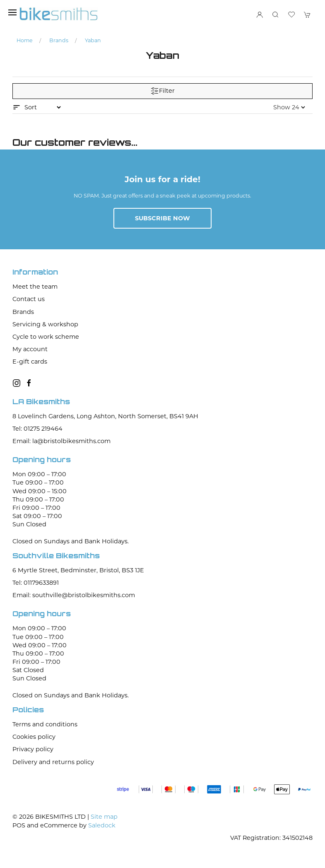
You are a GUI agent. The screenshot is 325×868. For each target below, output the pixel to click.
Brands (59, 40)
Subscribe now (162, 218)
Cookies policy (34, 737)
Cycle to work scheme (46, 337)
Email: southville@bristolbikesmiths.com (74, 595)
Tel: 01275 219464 (37, 429)
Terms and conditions (45, 724)
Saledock (102, 825)
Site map (104, 817)
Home (25, 40)
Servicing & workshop (45, 324)
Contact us (29, 299)
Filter (163, 91)
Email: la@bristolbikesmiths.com (61, 441)
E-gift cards (30, 362)
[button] (12, 12)
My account (30, 349)
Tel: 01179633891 (36, 583)
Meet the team (35, 287)
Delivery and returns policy (53, 762)
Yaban (93, 40)
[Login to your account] (260, 14)
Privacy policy (33, 749)
